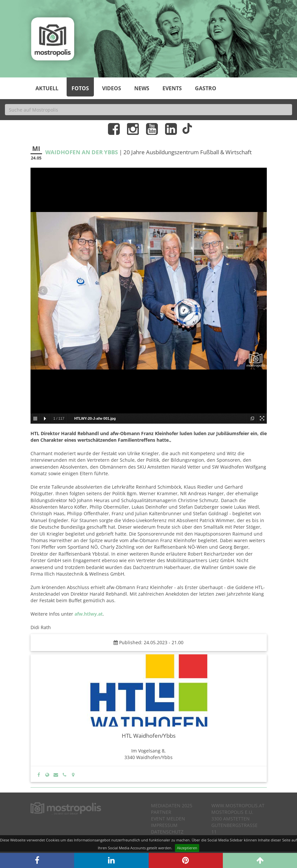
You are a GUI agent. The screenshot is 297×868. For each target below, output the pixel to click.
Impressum (164, 825)
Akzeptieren (187, 848)
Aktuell (47, 88)
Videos (112, 88)
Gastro (206, 88)
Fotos (80, 88)
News (142, 88)
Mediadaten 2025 (172, 805)
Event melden (168, 819)
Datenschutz (167, 832)
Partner (161, 812)
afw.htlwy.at (89, 614)
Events (172, 88)
